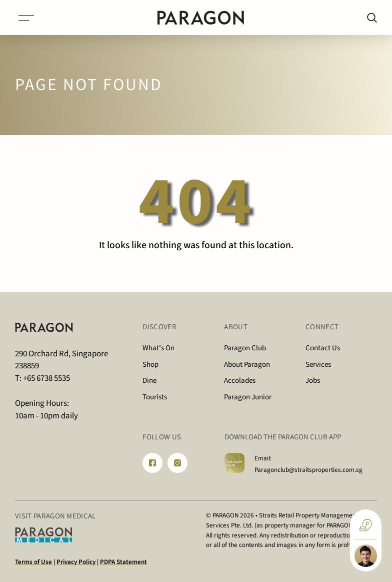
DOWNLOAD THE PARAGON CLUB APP (283, 437)
